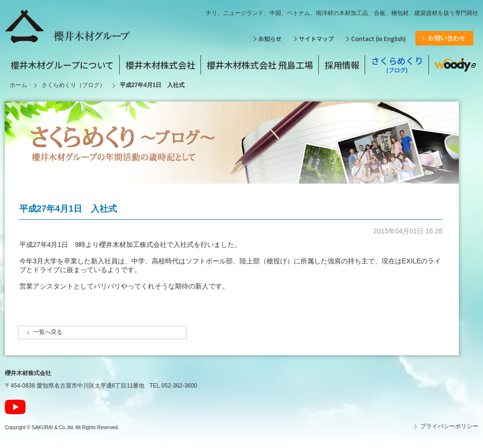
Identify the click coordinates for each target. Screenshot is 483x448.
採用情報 (342, 65)
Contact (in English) (378, 38)
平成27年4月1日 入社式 (68, 209)
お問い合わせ (447, 38)
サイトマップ (316, 38)
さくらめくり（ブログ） (73, 85)
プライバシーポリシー (449, 426)
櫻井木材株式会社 (160, 65)
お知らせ (270, 38)
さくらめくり (397, 65)
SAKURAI (43, 427)
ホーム (18, 85)
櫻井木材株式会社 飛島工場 (260, 65)
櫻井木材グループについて (62, 65)
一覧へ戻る (48, 332)
